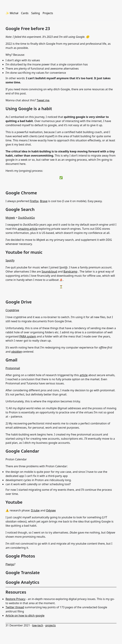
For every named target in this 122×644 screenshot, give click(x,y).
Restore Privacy (15, 599)
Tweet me (43, 100)
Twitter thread (15, 607)
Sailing (35, 13)
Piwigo (10, 564)
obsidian (17, 352)
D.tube (35, 510)
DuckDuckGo (26, 218)
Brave (44, 201)
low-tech (38, 625)
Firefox (34, 201)
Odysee (51, 510)
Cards (25, 13)
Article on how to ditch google (25, 616)
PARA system (28, 336)
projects (51, 625)
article (84, 375)
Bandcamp (71, 272)
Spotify (10, 260)
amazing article (28, 229)
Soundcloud (49, 272)
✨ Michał (12, 13)
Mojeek (10, 218)
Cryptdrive (12, 310)
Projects (48, 13)
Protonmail (13, 368)
